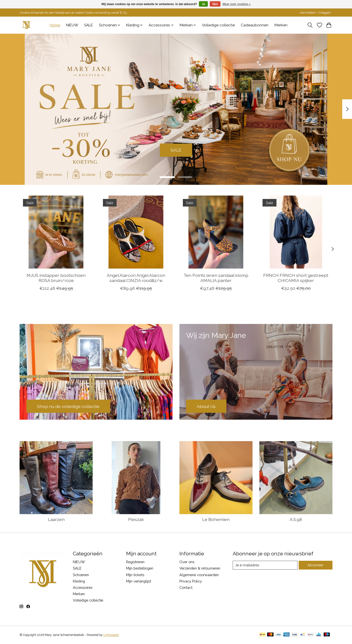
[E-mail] (265, 565)
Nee (215, 4)
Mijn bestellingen (140, 568)
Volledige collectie (218, 25)
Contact (186, 587)
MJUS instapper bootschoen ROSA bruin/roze (56, 278)
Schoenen (81, 575)
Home (55, 25)
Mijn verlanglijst (139, 581)
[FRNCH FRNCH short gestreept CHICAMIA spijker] (296, 232)
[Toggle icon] (310, 25)
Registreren (135, 562)
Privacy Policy (191, 581)
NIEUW (72, 25)
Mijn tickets (135, 575)
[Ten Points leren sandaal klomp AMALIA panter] (216, 232)
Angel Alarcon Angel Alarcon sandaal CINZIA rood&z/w (136, 278)
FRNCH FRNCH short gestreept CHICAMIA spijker (296, 278)
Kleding (79, 581)
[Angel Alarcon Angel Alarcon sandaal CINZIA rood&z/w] (136, 232)
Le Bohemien (216, 519)
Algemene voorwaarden (199, 575)
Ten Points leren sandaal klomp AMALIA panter (216, 278)
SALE (88, 25)
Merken (281, 25)
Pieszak (136, 519)
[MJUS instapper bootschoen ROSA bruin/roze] (56, 232)
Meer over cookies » (237, 4)
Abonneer (315, 565)
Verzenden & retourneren (200, 568)
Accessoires (83, 587)
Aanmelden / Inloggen (315, 13)
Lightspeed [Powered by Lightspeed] (111, 635)
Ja (203, 4)
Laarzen (56, 519)
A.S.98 (296, 519)
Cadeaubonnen (255, 25)
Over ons (187, 562)
